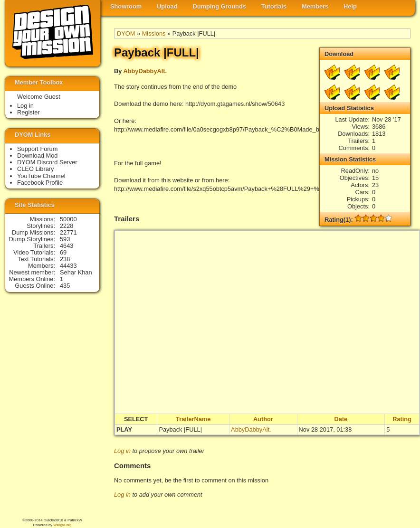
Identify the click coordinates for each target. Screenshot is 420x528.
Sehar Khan (76, 272)
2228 (67, 226)
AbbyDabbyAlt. (145, 71)
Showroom (126, 6)
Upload (167, 6)
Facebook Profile (40, 183)
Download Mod (37, 156)
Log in (122, 451)
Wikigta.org (62, 525)
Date (341, 419)
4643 (67, 246)
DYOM (126, 33)
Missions (154, 33)
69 (63, 252)
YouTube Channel (41, 176)
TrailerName (193, 419)
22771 (68, 232)
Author (263, 419)
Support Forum (37, 149)
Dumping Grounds (220, 6)
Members (315, 6)
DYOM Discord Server (47, 162)
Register (29, 112)
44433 (68, 266)
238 (65, 259)
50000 (68, 219)
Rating (402, 419)
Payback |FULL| (180, 429)
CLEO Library (36, 169)
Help (350, 6)
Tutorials (274, 6)
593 (65, 239)
